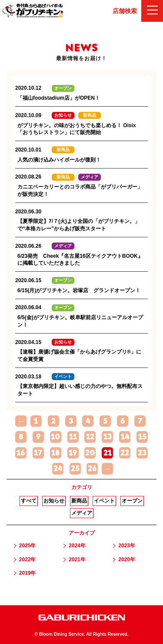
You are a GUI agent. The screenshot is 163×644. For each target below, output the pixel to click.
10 (55, 437)
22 (125, 453)
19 (73, 453)
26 (92, 469)
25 (75, 469)
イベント (104, 501)
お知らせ (54, 501)
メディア (82, 513)
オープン (132, 501)
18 (55, 453)
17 (38, 453)
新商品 (79, 501)
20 (90, 453)
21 (108, 453)
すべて (29, 501)
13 (108, 437)
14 (125, 437)
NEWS (81, 48)
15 (142, 437)
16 (21, 453)
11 (73, 437)
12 (90, 437)
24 (58, 469)
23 (142, 453)
